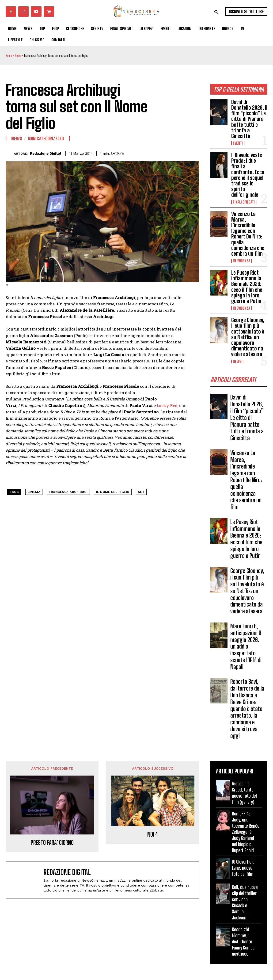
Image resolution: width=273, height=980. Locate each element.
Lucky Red (167, 405)
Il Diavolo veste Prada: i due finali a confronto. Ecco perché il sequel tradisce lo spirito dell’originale (248, 175)
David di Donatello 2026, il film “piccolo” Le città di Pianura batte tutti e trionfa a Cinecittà (249, 119)
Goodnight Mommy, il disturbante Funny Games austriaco (243, 943)
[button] (216, 12)
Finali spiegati (244, 202)
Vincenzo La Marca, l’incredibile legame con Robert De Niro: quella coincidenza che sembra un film (248, 234)
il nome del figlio (113, 492)
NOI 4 (153, 836)
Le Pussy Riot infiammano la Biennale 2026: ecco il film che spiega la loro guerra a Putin (247, 287)
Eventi (238, 143)
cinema (34, 492)
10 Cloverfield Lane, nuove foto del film (243, 869)
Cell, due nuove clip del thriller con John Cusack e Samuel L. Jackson (245, 904)
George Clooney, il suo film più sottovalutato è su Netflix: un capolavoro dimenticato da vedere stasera (248, 337)
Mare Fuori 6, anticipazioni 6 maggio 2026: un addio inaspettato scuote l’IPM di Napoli (246, 648)
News (18, 56)
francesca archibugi (68, 492)
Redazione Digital (46, 154)
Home (9, 56)
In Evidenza (241, 261)
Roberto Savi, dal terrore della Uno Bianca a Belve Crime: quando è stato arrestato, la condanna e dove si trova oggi (247, 710)
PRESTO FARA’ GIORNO (52, 844)
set (141, 492)
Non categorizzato (46, 138)
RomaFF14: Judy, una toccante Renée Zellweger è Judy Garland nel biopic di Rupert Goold (246, 833)
